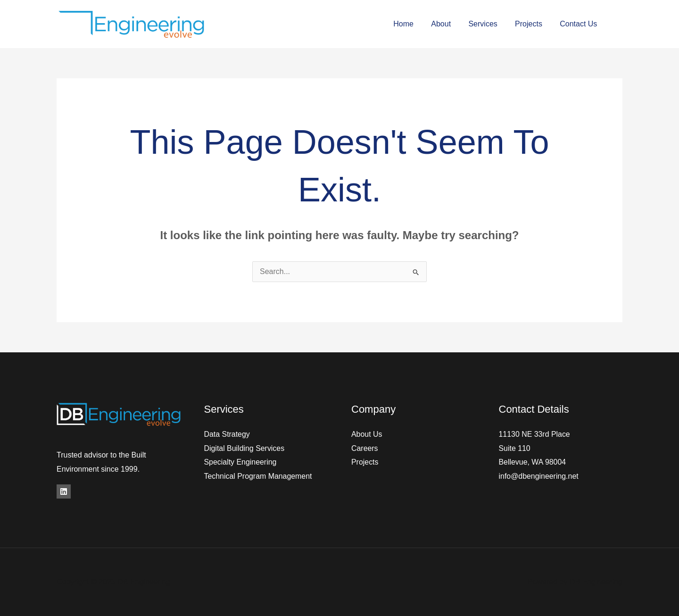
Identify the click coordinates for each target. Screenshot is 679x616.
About (450, 24)
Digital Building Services (245, 448)
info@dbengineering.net (539, 476)
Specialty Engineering (241, 462)
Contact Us (580, 24)
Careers (365, 448)
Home (415, 24)
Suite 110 (515, 448)
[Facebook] (619, 24)
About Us (367, 434)
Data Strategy (227, 434)
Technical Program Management (258, 476)
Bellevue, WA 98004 (533, 462)
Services (489, 24)
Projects (532, 24)
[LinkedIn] (64, 491)
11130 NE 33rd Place (535, 434)
